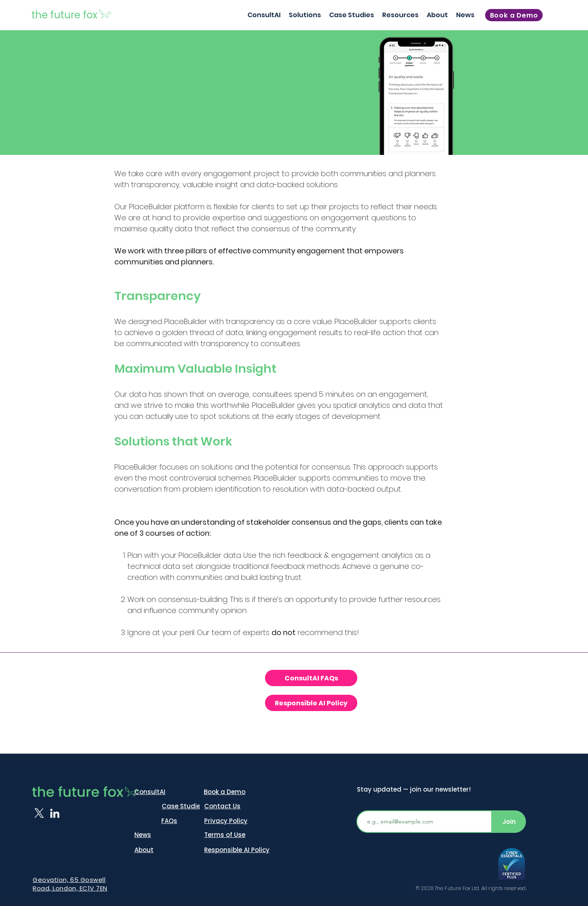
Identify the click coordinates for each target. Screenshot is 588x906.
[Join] (509, 822)
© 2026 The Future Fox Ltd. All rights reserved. (471, 888)
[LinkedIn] (55, 813)
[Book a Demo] (514, 15)
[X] (39, 813)
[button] (305, 15)
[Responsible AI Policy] (311, 703)
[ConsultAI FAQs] (311, 678)
